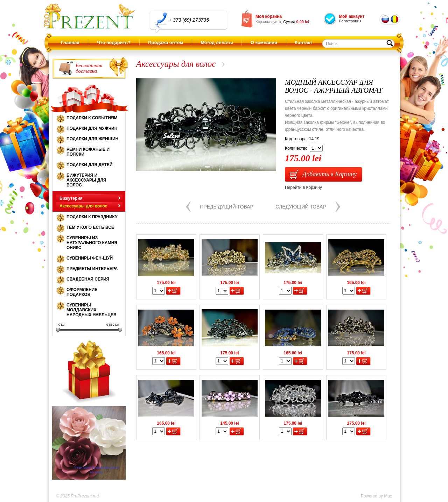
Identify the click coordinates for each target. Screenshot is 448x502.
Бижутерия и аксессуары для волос (86, 180)
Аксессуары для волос (83, 206)
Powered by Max (376, 496)
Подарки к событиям (92, 118)
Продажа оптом (166, 43)
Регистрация (350, 21)
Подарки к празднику (92, 217)
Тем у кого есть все (90, 227)
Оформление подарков (82, 292)
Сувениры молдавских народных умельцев (92, 310)
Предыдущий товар (227, 207)
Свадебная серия (88, 279)
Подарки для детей (90, 165)
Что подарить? (114, 43)
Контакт (303, 43)
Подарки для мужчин (92, 128)
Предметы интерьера (92, 269)
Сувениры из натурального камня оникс (92, 243)
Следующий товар (301, 207)
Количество (296, 148)
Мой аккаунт (352, 16)
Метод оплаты (217, 43)
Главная (70, 43)
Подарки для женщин (92, 139)
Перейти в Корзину (303, 188)
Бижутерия (71, 198)
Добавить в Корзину (330, 174)
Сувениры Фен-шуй (90, 258)
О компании (264, 43)
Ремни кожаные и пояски (88, 152)
